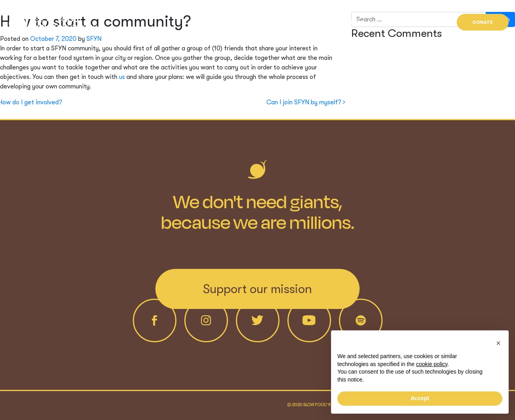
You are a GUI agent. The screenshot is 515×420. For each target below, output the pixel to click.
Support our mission (257, 289)
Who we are (302, 22)
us (122, 77)
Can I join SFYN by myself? (306, 102)
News (391, 22)
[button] (498, 343)
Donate (483, 22)
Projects (350, 22)
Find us (427, 22)
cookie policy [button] (432, 364)
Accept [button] (420, 398)
